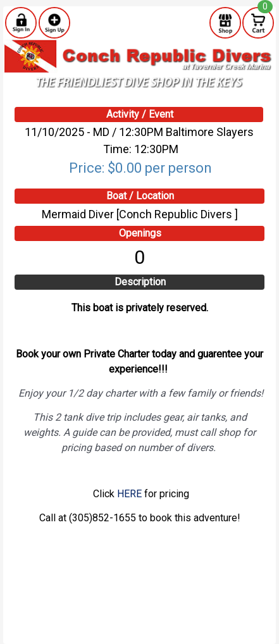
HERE (129, 494)
